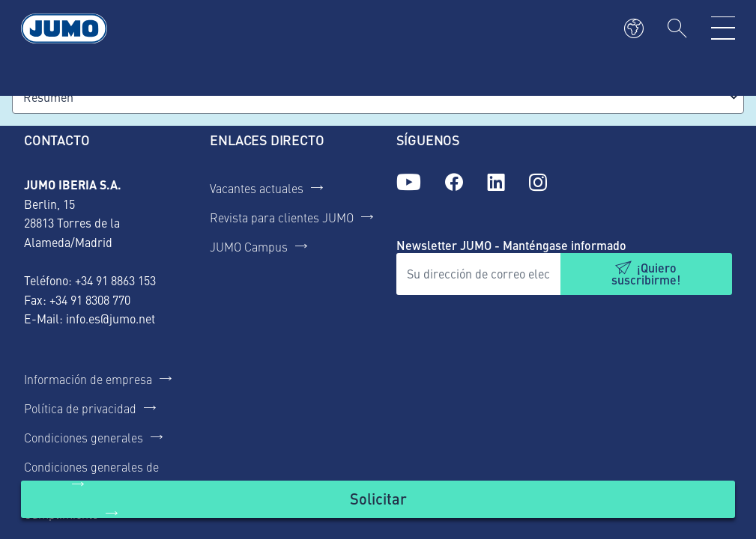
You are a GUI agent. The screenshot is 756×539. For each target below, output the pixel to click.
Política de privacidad (80, 408)
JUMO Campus (249, 246)
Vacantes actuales (257, 188)
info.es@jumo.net (111, 318)
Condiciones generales (84, 437)
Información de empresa (88, 379)
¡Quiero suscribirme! (646, 274)
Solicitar (378, 498)
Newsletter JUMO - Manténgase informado (511, 245)
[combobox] (378, 97)
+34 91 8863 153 (115, 280)
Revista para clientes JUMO (282, 217)
